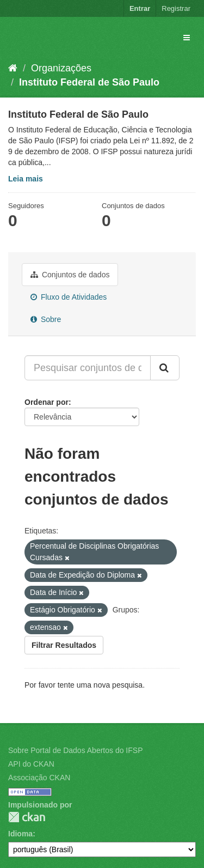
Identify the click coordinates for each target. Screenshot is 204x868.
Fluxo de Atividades (69, 297)
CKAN (27, 817)
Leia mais (26, 179)
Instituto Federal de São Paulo (89, 82)
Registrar (176, 8)
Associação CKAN (39, 778)
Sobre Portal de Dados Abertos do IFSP (75, 750)
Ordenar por (47, 402)
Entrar (140, 8)
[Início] (13, 68)
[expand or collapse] (187, 38)
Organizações (61, 68)
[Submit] (165, 368)
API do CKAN (31, 764)
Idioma (20, 834)
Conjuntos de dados (70, 275)
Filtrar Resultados (64, 645)
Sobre (46, 319)
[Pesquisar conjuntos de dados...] (88, 368)
